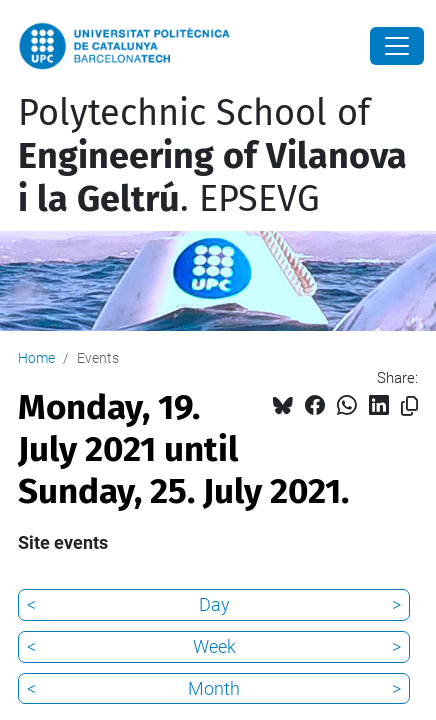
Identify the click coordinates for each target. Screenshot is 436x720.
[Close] (397, 46)
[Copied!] (409, 406)
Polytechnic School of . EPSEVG (212, 156)
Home (36, 358)
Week (214, 646)
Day (214, 604)
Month (214, 688)
